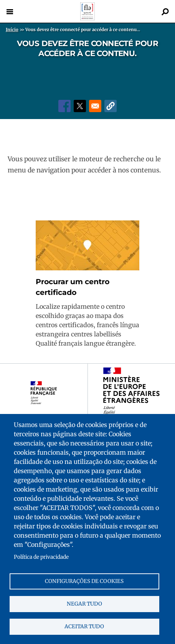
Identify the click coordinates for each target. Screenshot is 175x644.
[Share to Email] (95, 106)
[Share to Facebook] (64, 106)
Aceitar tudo (84, 627)
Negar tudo (84, 604)
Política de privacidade (41, 557)
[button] (111, 106)
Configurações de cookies (84, 581)
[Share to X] (80, 106)
